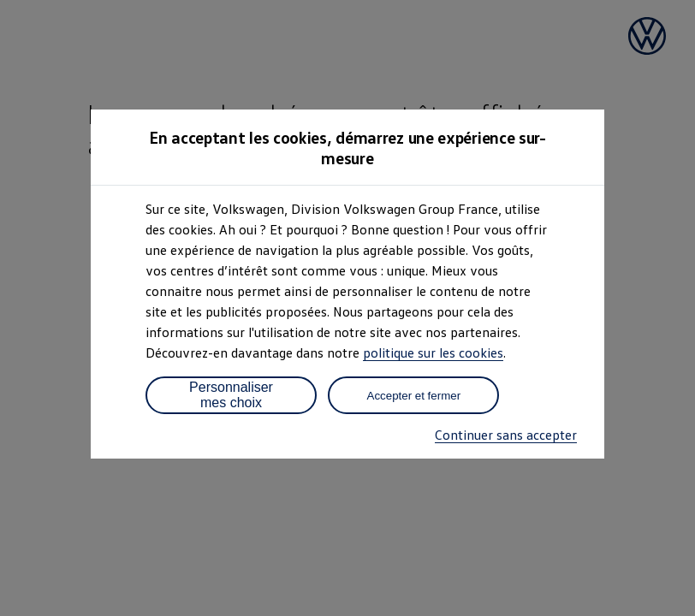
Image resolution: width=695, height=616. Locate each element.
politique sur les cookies (433, 352)
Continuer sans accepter (506, 435)
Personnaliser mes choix (231, 395)
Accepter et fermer (414, 396)
